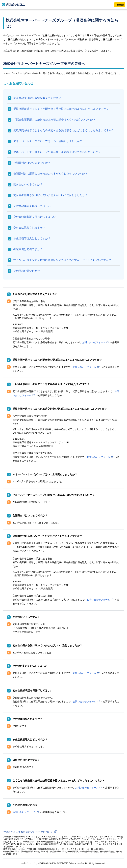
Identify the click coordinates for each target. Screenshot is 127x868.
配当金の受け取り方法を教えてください (37, 98)
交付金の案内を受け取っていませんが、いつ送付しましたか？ (51, 195)
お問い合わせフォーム (94, 342)
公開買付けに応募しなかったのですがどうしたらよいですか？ (51, 174)
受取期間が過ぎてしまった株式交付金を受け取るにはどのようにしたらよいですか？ (64, 130)
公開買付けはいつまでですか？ (32, 163)
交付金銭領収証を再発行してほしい (35, 217)
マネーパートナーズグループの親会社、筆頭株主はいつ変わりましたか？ (57, 152)
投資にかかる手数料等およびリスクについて (28, 832)
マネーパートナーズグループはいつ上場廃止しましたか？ (48, 141)
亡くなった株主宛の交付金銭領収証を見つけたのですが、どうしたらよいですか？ (62, 260)
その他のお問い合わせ (27, 271)
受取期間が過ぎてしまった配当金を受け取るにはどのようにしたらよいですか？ (61, 109)
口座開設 (120, 5)
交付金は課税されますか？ (29, 228)
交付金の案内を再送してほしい (32, 206)
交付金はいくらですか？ (28, 184)
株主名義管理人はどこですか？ (32, 238)
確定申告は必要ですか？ (28, 249)
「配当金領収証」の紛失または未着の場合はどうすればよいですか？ (54, 120)
